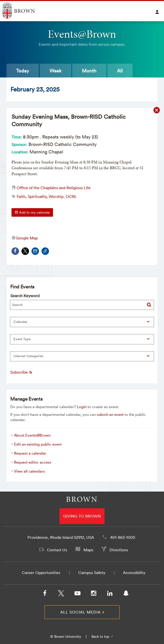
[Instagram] (93, 594)
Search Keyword (25, 296)
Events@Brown (82, 34)
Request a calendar (30, 453)
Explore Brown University (24, 11)
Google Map (27, 238)
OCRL (71, 196)
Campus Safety (92, 573)
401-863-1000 (123, 537)
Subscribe (21, 372)
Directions (119, 550)
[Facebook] (45, 594)
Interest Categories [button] (28, 356)
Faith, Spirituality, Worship (40, 196)
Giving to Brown (82, 516)
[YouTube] (77, 594)
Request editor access (33, 462)
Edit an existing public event (38, 444)
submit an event (110, 414)
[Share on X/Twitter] (25, 251)
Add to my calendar (32, 212)
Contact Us (57, 550)
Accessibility (134, 573)
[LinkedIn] (110, 594)
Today (23, 71)
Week (55, 71)
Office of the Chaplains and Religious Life (54, 188)
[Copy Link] (45, 251)
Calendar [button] (20, 322)
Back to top (103, 637)
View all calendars (29, 471)
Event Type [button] (22, 339)
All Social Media (80, 612)
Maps (88, 550)
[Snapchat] (126, 594)
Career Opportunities (41, 573)
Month (89, 71)
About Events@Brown (32, 435)
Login (82, 407)
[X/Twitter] (61, 594)
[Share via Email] (35, 251)
